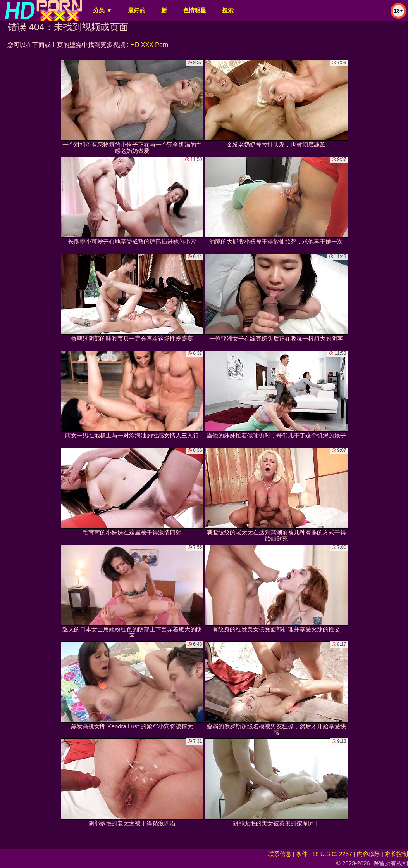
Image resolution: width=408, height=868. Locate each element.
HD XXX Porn (149, 45)
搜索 (228, 10)
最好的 (137, 10)
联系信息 (280, 854)
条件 (302, 854)
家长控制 (396, 854)
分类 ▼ (102, 10)
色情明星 (195, 10)
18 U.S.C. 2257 (332, 854)
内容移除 (368, 854)
